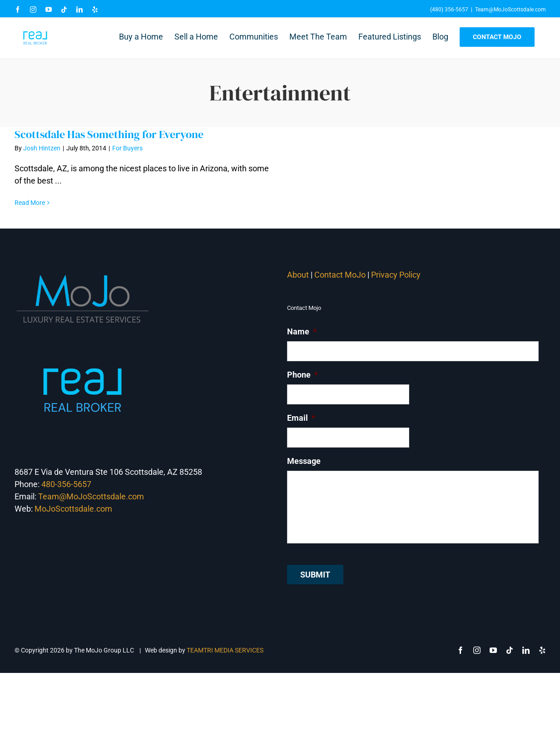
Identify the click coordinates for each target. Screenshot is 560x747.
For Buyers (127, 148)
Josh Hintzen (42, 148)
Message (304, 461)
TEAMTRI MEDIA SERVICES (225, 650)
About (298, 275)
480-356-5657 (66, 484)
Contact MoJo (340, 275)
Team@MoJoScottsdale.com (510, 10)
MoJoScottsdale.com (73, 509)
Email (301, 418)
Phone (302, 375)
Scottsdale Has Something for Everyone (109, 134)
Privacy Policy (397, 275)
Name (302, 331)
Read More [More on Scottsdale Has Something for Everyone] (30, 203)
